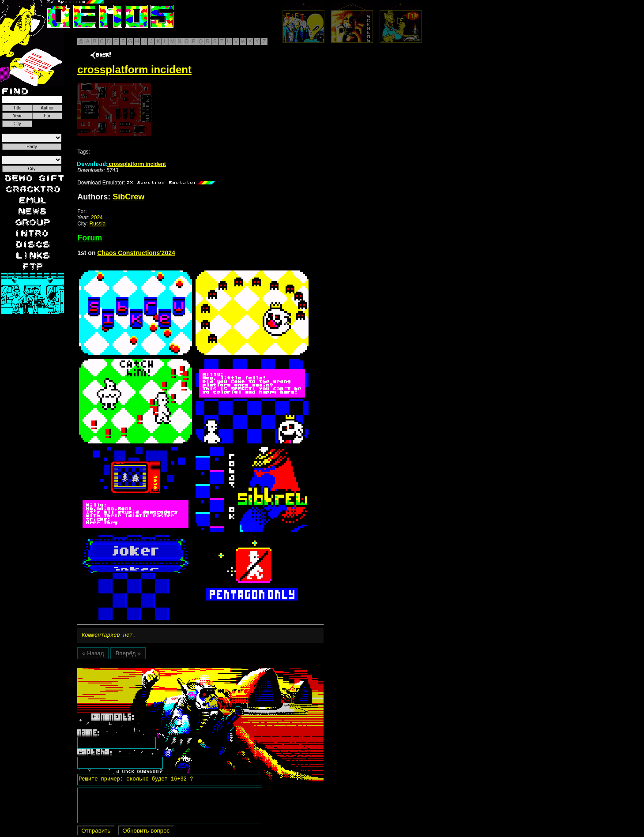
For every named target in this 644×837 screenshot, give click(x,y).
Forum (90, 238)
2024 (97, 218)
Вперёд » (128, 655)
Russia (98, 224)
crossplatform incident (122, 164)
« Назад (93, 655)
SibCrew (128, 197)
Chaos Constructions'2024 (136, 253)
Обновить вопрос (146, 832)
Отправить (96, 832)
